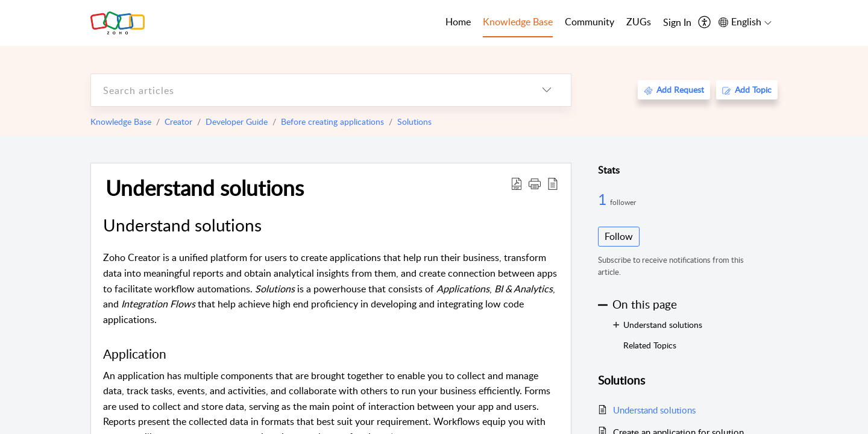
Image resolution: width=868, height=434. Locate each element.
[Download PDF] (517, 183)
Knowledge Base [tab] (518, 22)
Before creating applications (332, 121)
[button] (535, 183)
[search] (307, 90)
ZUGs (639, 22)
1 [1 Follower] (604, 199)
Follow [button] (619, 236)
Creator (178, 121)
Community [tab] (590, 22)
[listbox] (547, 90)
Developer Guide (237, 121)
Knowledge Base (121, 121)
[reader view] (553, 183)
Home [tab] (458, 22)
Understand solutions (205, 187)
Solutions (414, 121)
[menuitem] (677, 23)
